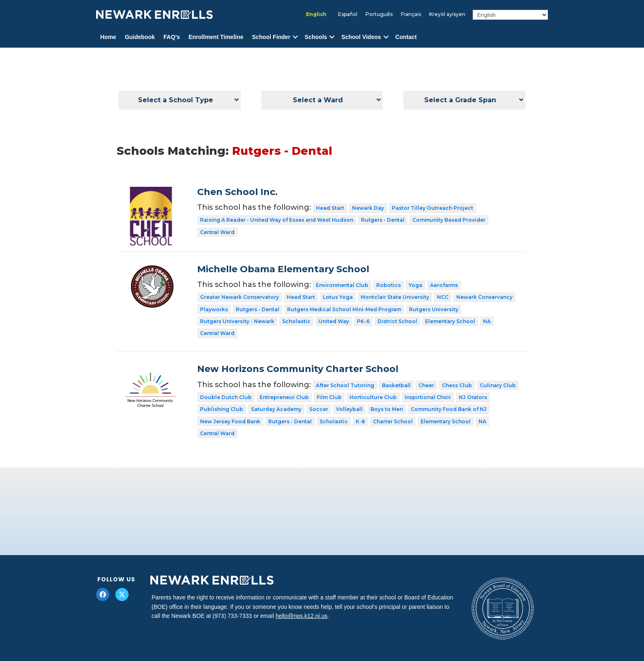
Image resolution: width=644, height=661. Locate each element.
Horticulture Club (373, 397)
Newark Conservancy (484, 297)
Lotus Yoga (338, 297)
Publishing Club (222, 409)
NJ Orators (473, 397)
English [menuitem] (316, 14)
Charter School (393, 421)
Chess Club (457, 385)
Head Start (330, 208)
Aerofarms (444, 285)
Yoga (415, 285)
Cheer (426, 385)
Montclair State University (395, 297)
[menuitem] (316, 14)
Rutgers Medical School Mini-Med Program (344, 309)
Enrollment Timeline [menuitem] (216, 37)
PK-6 (363, 321)
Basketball (396, 385)
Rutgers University (434, 309)
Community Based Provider (449, 220)
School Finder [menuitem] (271, 37)
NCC (443, 297)
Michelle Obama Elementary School (283, 269)
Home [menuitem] (108, 37)
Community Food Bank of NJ (449, 409)
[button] (295, 37)
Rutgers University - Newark (237, 321)
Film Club (329, 397)
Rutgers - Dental (383, 220)
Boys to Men (387, 409)
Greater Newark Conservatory (239, 297)
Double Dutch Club (226, 397)
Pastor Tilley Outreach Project (432, 208)
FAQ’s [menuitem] (172, 37)
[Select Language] (510, 15)
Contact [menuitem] (406, 37)
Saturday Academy (276, 409)
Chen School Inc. (237, 192)
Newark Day (368, 208)
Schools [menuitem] (316, 37)
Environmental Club (342, 285)
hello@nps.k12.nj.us (301, 616)
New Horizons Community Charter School (298, 369)
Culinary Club (498, 385)
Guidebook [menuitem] (140, 37)
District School (397, 321)
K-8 (360, 421)
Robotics (389, 285)
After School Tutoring (345, 385)
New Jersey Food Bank (230, 421)
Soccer (319, 409)
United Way (334, 321)
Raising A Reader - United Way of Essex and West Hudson (277, 220)
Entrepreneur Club (284, 397)
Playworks (214, 309)
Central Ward (217, 232)
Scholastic (296, 321)
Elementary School (450, 321)
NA (487, 321)
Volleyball (349, 409)
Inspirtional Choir (428, 397)
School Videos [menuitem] (361, 37)
